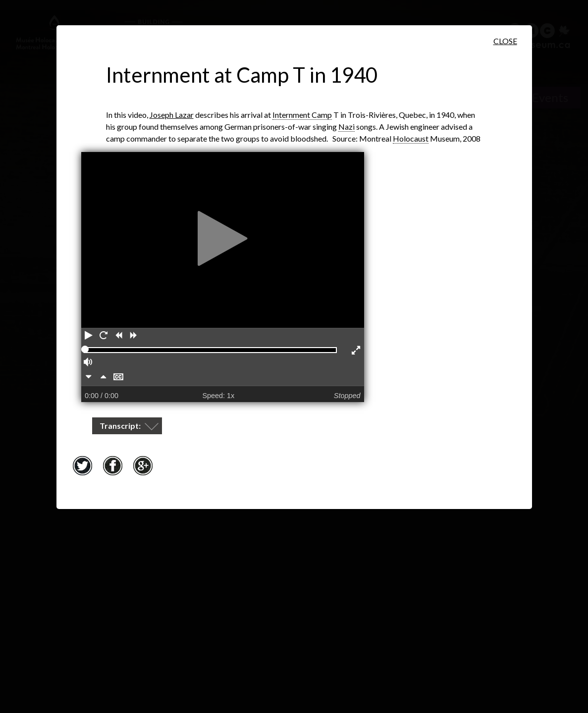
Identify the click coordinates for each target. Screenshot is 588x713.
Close (505, 41)
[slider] (85, 349)
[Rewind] (118, 336)
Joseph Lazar (172, 115)
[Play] (89, 336)
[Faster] (104, 378)
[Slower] (89, 378)
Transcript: (121, 426)
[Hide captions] (118, 378)
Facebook (113, 465)
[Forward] (133, 336)
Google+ (143, 465)
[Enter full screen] (357, 351)
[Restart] (104, 336)
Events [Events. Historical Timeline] (550, 97)
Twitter (83, 465)
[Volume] (89, 363)
